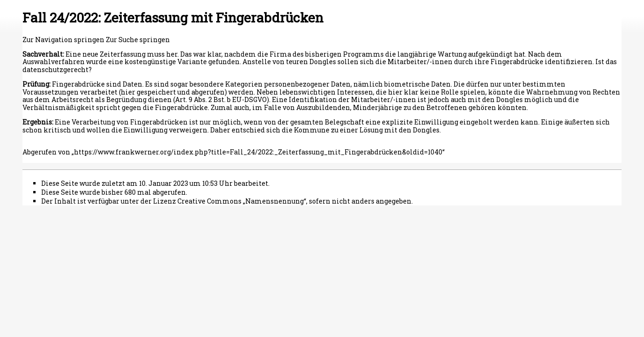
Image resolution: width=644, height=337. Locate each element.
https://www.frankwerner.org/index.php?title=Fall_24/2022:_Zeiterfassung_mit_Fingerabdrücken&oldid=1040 (258, 152)
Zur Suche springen (138, 40)
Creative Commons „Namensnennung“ (242, 201)
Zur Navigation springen (63, 40)
